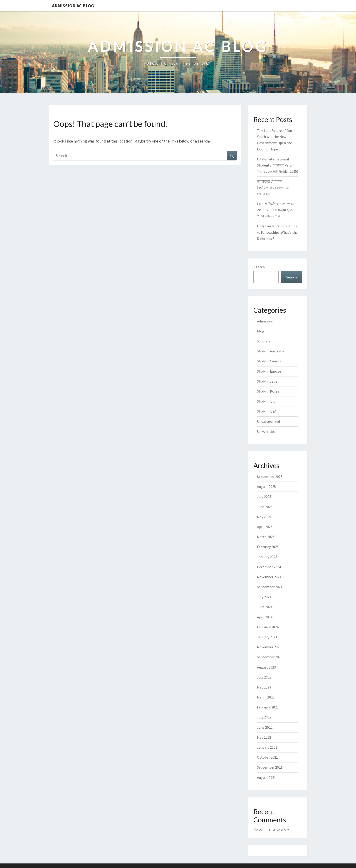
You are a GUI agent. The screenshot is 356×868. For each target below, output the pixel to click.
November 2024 (269, 577)
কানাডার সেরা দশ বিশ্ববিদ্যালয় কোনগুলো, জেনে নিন (274, 187)
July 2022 (264, 717)
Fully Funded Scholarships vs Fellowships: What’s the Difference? (277, 232)
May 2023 (264, 687)
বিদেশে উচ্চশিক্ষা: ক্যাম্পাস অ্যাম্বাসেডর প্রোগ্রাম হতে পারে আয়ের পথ (276, 210)
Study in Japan (268, 381)
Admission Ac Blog (73, 6)
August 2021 (266, 777)
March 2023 (266, 697)
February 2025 (268, 547)
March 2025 (266, 537)
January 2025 (267, 557)
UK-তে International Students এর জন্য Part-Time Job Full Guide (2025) (278, 165)
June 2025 (265, 507)
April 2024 (265, 617)
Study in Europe (269, 371)
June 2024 (265, 607)
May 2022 (264, 737)
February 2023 (268, 707)
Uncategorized (268, 421)
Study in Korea (268, 391)
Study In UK (266, 401)
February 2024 (268, 627)
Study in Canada (269, 361)
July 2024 (264, 597)
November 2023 (269, 647)
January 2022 (267, 747)
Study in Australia (271, 351)
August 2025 (266, 487)
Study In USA (267, 411)
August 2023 (266, 667)
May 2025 (264, 517)
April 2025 (265, 527)
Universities (266, 431)
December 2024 (269, 567)
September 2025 (270, 477)
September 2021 (270, 767)
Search (259, 267)
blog (261, 331)
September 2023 (270, 657)
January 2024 (267, 637)
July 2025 (264, 497)
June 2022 (265, 727)
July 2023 (264, 677)
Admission (265, 321)
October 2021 (267, 757)
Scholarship (266, 341)
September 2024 (270, 587)
